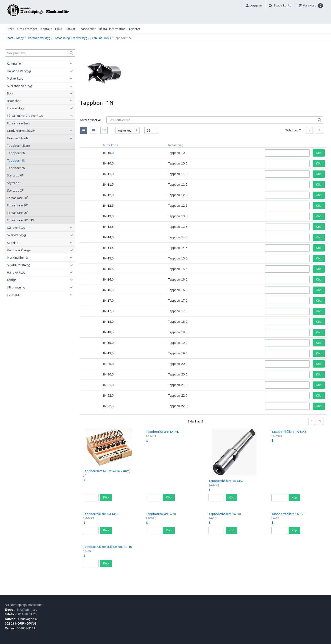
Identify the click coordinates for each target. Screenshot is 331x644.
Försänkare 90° (18, 213)
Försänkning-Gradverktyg (70, 38)
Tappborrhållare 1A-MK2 (226, 481)
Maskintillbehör (18, 258)
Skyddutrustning (19, 265)
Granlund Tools (101, 38)
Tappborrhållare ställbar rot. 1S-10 (107, 547)
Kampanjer (15, 64)
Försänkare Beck (19, 123)
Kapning (13, 243)
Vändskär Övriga (19, 250)
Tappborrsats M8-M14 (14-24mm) (107, 471)
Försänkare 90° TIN (20, 220)
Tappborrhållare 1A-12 (287, 514)
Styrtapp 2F (15, 190)
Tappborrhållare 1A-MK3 (289, 432)
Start (10, 29)
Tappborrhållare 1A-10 (225, 514)
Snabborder (87, 29)
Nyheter (135, 29)
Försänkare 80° (18, 205)
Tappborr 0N (16, 153)
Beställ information (112, 29)
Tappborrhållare (18, 146)
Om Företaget (27, 29)
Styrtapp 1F (15, 183)
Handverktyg (16, 272)
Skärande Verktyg (39, 38)
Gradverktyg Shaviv (21, 131)
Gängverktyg (16, 228)
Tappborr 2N (16, 168)
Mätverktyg (15, 78)
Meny (20, 38)
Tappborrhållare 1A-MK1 (163, 432)
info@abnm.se (27, 610)
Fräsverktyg (15, 108)
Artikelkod (109, 145)
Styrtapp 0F (15, 175)
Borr (10, 93)
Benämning (176, 145)
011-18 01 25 (27, 614)
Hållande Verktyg (19, 71)
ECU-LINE (13, 295)
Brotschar (14, 101)
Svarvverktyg (16, 235)
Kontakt (46, 29)
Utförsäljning (16, 287)
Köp (319, 153)
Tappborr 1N (16, 160)
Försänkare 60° (18, 198)
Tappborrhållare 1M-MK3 (101, 514)
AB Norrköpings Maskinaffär (24, 605)
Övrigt (12, 280)
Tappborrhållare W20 (161, 514)
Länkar (71, 29)
